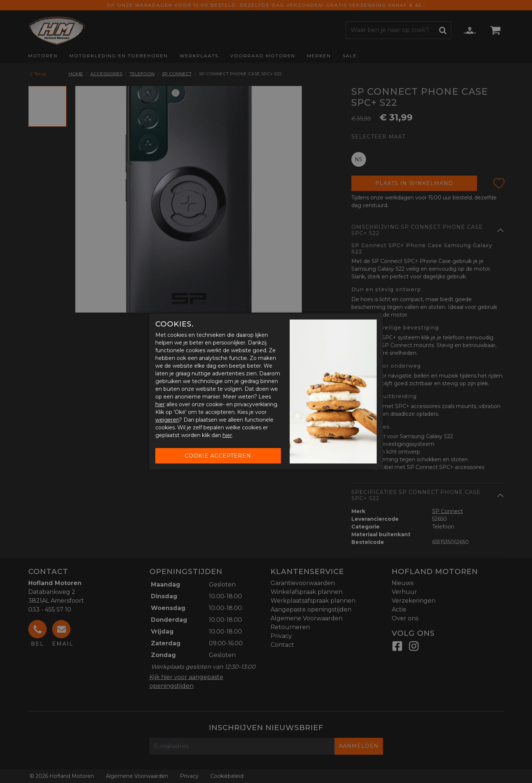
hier (160, 404)
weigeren (167, 420)
